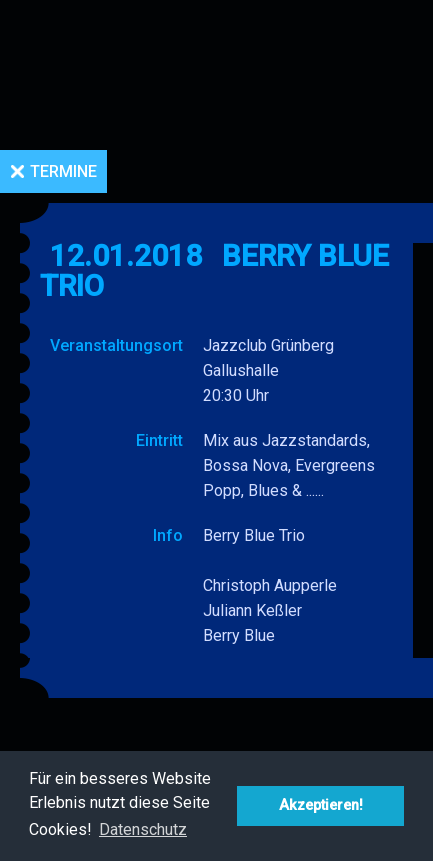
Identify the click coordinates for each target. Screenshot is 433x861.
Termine (63, 171)
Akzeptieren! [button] (321, 805)
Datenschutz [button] (143, 829)
